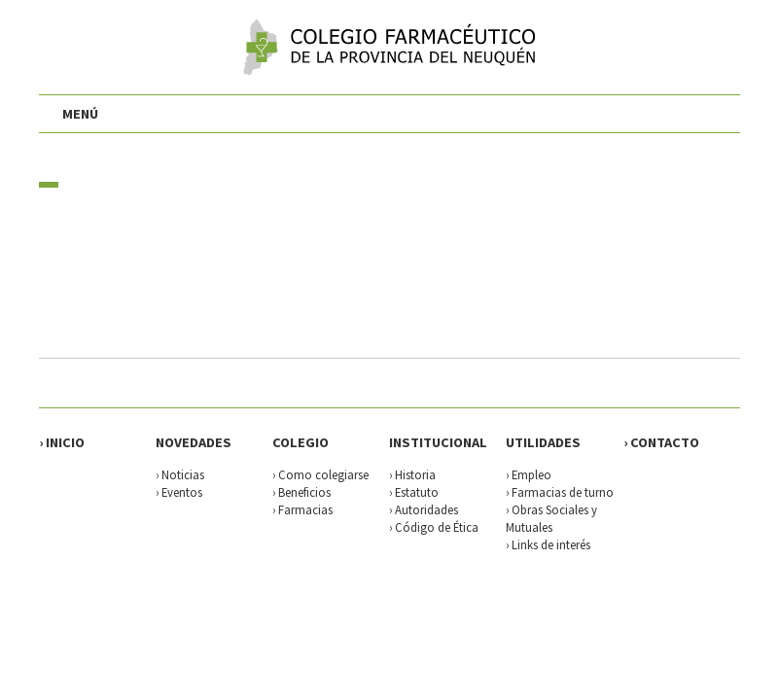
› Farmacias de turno (560, 492)
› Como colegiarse (320, 474)
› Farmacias (302, 509)
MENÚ (80, 114)
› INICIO (62, 442)
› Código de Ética (434, 527)
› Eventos (179, 492)
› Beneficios (301, 492)
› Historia (412, 474)
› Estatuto (414, 492)
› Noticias (180, 474)
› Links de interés (548, 544)
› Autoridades (424, 509)
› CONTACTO (661, 442)
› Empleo (529, 474)
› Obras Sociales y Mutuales (551, 518)
